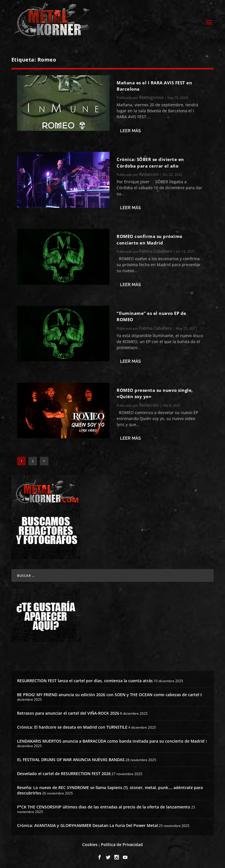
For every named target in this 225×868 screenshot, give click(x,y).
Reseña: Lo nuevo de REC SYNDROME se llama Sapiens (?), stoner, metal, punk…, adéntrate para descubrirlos (110, 789)
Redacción (149, 173)
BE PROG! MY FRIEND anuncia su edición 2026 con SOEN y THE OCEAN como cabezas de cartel (108, 693)
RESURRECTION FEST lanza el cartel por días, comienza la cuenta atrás (85, 679)
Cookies (90, 843)
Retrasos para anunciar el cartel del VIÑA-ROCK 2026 (68, 711)
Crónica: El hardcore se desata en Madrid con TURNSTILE (72, 725)
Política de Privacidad (122, 843)
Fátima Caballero (156, 249)
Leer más (130, 129)
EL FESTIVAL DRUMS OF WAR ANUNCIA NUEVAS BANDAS (71, 758)
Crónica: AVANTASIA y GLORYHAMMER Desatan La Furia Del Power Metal (87, 824)
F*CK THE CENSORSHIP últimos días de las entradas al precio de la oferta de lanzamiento (104, 805)
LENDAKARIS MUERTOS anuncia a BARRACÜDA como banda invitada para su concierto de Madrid (111, 740)
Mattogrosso (151, 96)
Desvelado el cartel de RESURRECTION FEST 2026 (64, 772)
